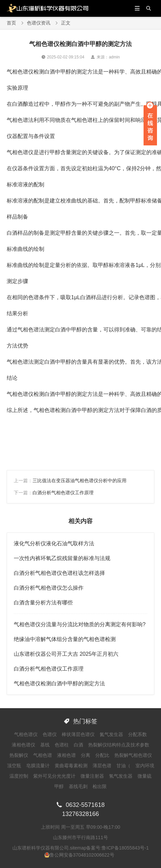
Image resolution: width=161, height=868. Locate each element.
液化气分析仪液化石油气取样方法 (54, 543)
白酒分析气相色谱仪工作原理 (63, 493)
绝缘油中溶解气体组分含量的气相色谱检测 (65, 639)
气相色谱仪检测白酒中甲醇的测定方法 (59, 683)
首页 (11, 23)
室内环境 (145, 766)
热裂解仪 (19, 755)
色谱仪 (50, 734)
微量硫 (145, 776)
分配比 (102, 755)
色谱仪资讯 (39, 23)
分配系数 (138, 734)
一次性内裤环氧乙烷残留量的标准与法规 (62, 558)
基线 (45, 745)
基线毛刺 (78, 786)
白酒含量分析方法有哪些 (43, 603)
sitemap (78, 848)
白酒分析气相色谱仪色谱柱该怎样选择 (59, 573)
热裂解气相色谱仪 (133, 755)
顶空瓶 (14, 766)
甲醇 (59, 786)
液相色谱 (66, 755)
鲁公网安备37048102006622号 (82, 855)
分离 (86, 755)
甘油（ (123, 766)
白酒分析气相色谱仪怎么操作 (49, 588)
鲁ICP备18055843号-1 (125, 848)
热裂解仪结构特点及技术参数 (119, 745)
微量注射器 (92, 776)
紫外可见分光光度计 (54, 776)
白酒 (78, 745)
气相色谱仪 (26, 734)
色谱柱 (62, 745)
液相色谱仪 (23, 745)
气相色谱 (43, 755)
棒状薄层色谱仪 (78, 734)
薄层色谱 (102, 766)
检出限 (100, 786)
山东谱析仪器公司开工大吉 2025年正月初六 (66, 654)
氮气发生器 (111, 734)
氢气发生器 (121, 776)
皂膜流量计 (38, 766)
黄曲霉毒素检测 (71, 766)
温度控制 (19, 776)
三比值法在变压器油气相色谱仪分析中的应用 (79, 481)
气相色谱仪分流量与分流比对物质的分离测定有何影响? (80, 624)
